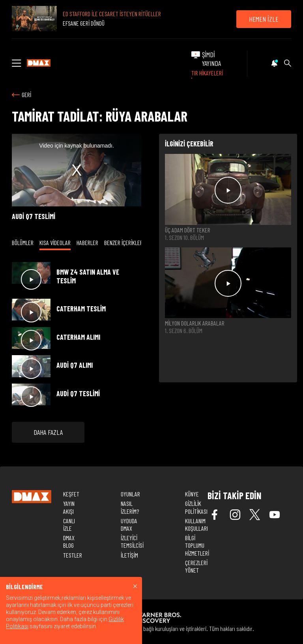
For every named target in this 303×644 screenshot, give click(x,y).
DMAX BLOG (69, 541)
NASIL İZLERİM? (130, 507)
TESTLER (73, 555)
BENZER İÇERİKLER (123, 242)
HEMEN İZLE (264, 19)
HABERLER (87, 242)
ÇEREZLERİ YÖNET (196, 566)
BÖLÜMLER (23, 242)
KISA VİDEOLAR (55, 242)
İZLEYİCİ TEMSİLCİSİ (132, 541)
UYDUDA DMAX (129, 524)
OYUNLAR (130, 494)
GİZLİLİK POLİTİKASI (196, 507)
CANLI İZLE (69, 524)
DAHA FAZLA (48, 432)
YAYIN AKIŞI (69, 507)
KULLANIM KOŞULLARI (196, 524)
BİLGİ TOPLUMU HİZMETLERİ (197, 545)
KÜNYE (192, 494)
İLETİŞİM (129, 555)
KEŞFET (71, 494)
